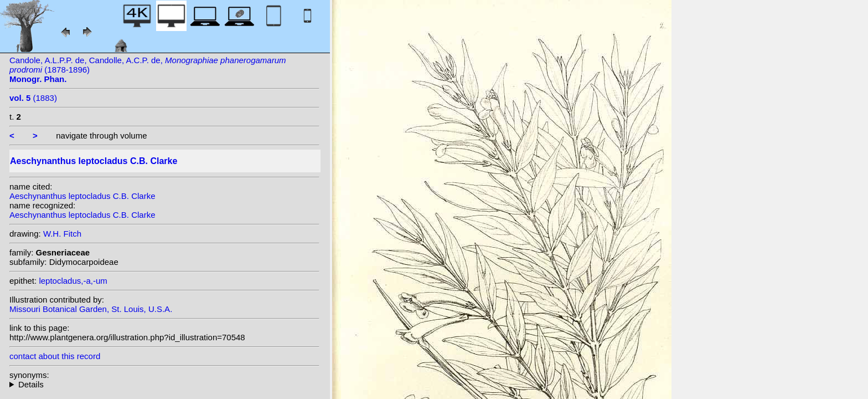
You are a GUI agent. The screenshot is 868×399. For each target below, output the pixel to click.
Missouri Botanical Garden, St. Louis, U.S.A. (91, 309)
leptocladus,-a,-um (73, 281)
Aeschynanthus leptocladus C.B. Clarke (82, 196)
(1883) (33, 98)
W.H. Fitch (62, 234)
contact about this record (55, 356)
